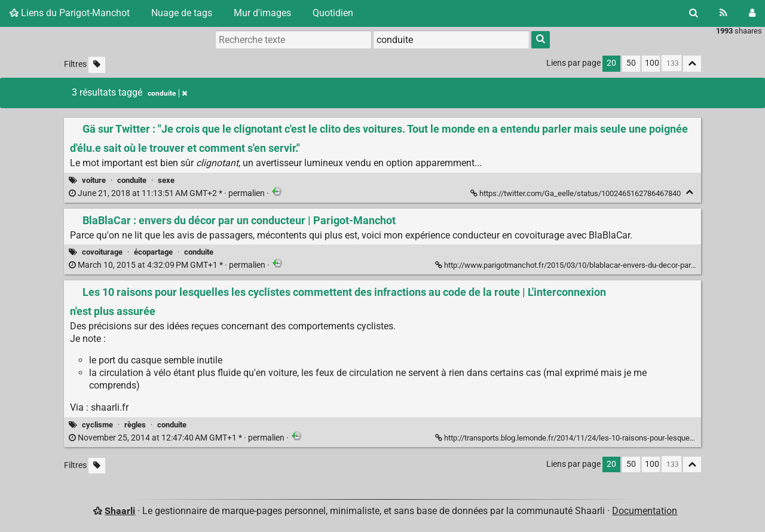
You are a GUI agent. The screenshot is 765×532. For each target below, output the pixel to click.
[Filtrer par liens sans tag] (97, 65)
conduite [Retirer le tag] (167, 93)
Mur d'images (262, 13)
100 (652, 63)
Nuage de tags (182, 13)
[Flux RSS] (723, 13)
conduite (132, 180)
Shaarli (120, 511)
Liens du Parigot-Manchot (70, 13)
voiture (94, 180)
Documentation (645, 511)
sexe (166, 180)
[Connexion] (752, 13)
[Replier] (689, 192)
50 (631, 63)
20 (611, 63)
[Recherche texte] (293, 39)
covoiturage (102, 252)
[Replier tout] (692, 64)
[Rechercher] (694, 13)
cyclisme (97, 425)
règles (135, 425)
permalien (168, 193)
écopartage (153, 252)
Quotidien (333, 13)
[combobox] (451, 39)
